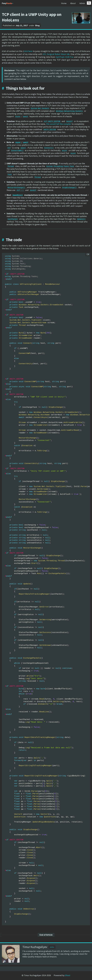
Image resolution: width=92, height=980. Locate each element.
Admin (82, 3)
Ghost (68, 975)
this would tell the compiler (59, 124)
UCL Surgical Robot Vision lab (56, 54)
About (73, 3)
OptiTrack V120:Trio (65, 57)
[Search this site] (89, 3)
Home (64, 3)
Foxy (8, 3)
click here (28, 51)
